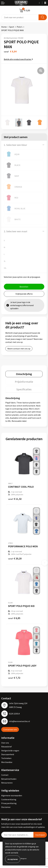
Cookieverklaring (9, 799)
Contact (5, 775)
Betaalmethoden (9, 779)
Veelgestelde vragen (10, 751)
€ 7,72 (14, 678)
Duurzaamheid (8, 754)
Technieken (6, 758)
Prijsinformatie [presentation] (24, 382)
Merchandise (7, 762)
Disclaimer (6, 807)
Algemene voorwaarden (12, 795)
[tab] (24, 374)
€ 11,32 (15, 499)
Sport (12, 27)
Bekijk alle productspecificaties (18, 59)
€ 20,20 (15, 558)
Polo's (20, 27)
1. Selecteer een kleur (15, 145)
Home (4, 27)
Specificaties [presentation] (24, 389)
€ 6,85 (14, 618)
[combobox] (20, 17)
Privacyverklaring (9, 803)
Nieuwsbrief (7, 747)
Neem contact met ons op (19, 349)
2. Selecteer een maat (16, 231)
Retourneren (7, 783)
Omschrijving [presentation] (24, 374)
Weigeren (24, 858)
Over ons (5, 743)
